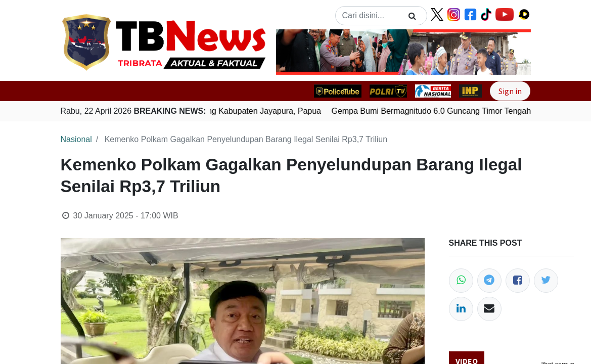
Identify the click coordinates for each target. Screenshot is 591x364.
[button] (295, 52)
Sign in (510, 91)
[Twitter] (546, 281)
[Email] (489, 309)
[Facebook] (518, 281)
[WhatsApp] (461, 281)
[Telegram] (489, 281)
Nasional (76, 139)
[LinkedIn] (461, 309)
